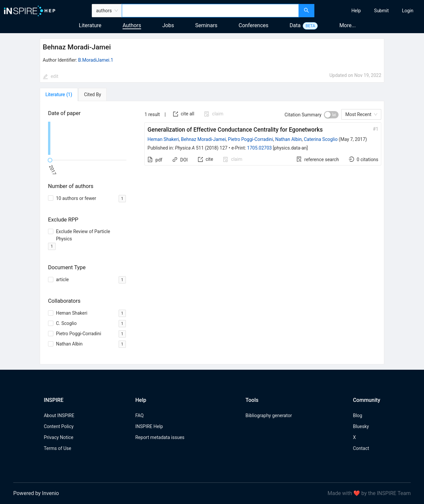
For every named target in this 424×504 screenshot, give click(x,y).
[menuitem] (356, 11)
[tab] (59, 94)
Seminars (206, 25)
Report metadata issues (160, 437)
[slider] (50, 160)
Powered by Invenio (36, 493)
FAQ (139, 415)
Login (408, 11)
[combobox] (210, 11)
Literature (90, 25)
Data (295, 25)
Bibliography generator (269, 415)
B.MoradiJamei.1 (96, 60)
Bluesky (361, 426)
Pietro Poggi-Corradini (250, 139)
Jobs (168, 25)
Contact (361, 448)
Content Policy (59, 426)
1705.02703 (260, 148)
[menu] (370, 11)
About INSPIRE (59, 415)
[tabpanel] (212, 233)
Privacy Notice (58, 437)
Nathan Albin (289, 139)
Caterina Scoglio (321, 139)
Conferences (253, 25)
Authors (132, 25)
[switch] (331, 115)
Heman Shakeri (163, 139)
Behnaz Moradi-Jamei (203, 139)
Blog (357, 415)
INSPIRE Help (149, 426)
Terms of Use (57, 448)
